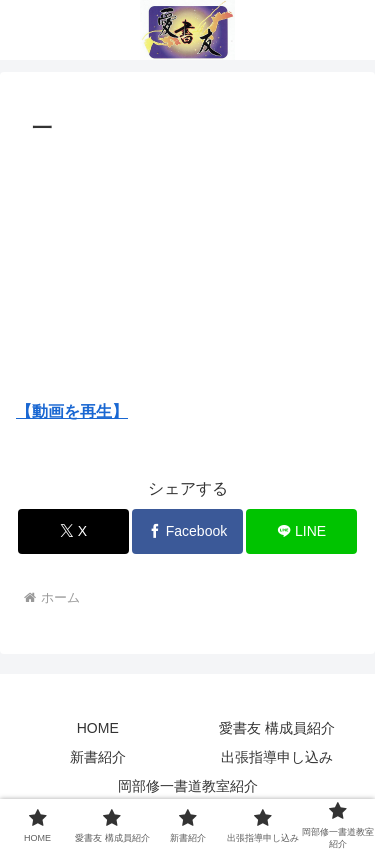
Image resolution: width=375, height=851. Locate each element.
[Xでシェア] (73, 531)
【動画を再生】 (72, 411)
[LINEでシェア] (301, 531)
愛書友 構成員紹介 (277, 728)
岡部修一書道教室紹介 (188, 786)
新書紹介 (98, 757)
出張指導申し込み (277, 757)
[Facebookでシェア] (187, 531)
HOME (98, 728)
